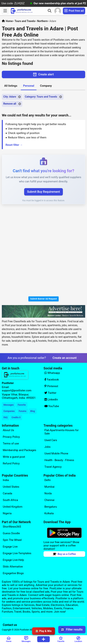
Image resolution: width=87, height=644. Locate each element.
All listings (11, 86)
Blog (33, 411)
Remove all (10, 104)
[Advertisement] (43, 251)
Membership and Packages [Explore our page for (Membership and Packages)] (19, 450)
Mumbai (49, 487)
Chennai (49, 500)
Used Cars (51, 440)
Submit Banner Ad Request (44, 299)
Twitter (50, 393)
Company (46, 86)
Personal (29, 86)
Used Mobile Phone (56, 453)
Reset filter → (14, 145)
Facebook (52, 380)
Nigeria (7, 513)
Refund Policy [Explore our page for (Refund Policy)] (11, 463)
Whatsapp (52, 373)
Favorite (22, 405)
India (6, 480)
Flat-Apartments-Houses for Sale (62, 432)
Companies (9, 411)
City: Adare (10, 97)
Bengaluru (51, 507)
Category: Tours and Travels (41, 97)
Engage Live (10, 547)
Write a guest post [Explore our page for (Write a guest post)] (14, 457)
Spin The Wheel (12, 540)
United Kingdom (13, 507)
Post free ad (74, 11)
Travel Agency (53, 467)
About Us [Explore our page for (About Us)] (8, 430)
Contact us (10, 625)
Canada (7, 493)
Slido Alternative (13, 567)
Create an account (65, 358)
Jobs (47, 447)
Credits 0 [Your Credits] (16, 417)
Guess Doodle (11, 533)
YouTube (52, 406)
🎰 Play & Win (43, 631)
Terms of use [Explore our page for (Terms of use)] (11, 444)
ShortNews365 (12, 527)
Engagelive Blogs (13, 573)
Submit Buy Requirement (43, 192)
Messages (9, 405)
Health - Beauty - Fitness (59, 460)
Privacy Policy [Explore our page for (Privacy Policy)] (11, 437)
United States (11, 487)
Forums (23, 411)
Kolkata (49, 513)
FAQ (6, 417)
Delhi (47, 480)
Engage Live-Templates (17, 553)
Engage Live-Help (13, 560)
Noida (48, 493)
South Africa (10, 500)
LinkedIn (51, 400)
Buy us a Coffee (64, 554)
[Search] (50, 11)
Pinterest (51, 386)
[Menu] (5, 11)
